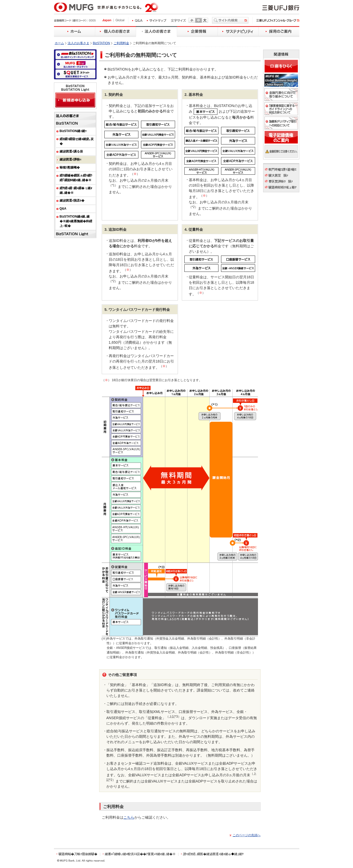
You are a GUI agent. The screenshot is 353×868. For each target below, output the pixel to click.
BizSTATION (101, 43)
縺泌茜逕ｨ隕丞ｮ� (72, 201)
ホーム (59, 43)
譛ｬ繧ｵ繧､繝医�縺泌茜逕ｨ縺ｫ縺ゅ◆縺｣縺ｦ (213, 854)
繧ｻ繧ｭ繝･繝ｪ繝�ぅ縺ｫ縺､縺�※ (76, 190)
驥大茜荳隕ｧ (278, 175)
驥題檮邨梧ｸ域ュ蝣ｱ (283, 187)
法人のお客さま (79, 43)
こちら (129, 817)
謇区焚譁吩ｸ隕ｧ (281, 181)
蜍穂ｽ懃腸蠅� (70, 167)
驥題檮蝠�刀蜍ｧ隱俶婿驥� (78, 854)
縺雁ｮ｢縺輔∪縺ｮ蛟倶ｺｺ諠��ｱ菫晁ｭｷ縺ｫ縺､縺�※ (140, 854)
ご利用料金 (121, 43)
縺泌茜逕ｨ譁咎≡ (71, 159)
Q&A (63, 209)
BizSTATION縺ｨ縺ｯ (73, 131)
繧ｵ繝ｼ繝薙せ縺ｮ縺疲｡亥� (77, 141)
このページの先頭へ (247, 835)
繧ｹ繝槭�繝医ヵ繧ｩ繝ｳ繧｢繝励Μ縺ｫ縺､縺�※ (76, 178)
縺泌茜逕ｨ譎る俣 (71, 151)
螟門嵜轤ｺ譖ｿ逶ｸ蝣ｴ (283, 170)
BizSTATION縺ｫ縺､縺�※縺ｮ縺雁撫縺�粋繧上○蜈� (76, 221)
